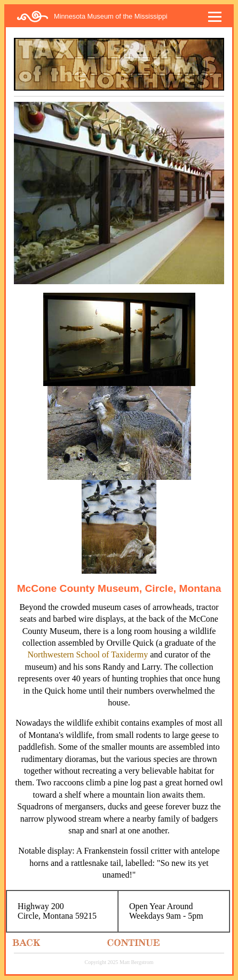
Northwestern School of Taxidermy (88, 654)
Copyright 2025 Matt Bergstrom (119, 962)
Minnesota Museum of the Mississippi (111, 16)
